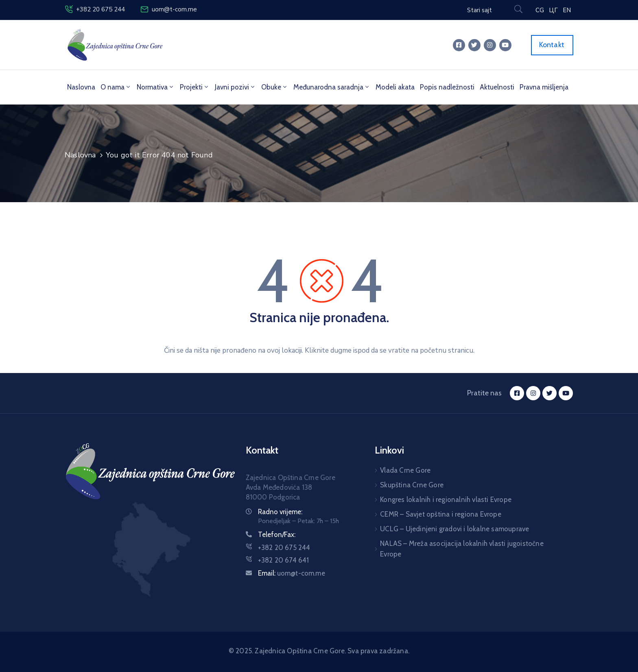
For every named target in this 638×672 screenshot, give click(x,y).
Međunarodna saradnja (332, 87)
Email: (292, 573)
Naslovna (81, 87)
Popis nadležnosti (447, 87)
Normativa (156, 87)
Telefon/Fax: (277, 535)
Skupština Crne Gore (412, 485)
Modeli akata (395, 87)
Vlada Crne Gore (405, 470)
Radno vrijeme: (280, 512)
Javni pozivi (235, 87)
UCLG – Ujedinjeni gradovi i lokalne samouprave (454, 529)
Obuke (275, 87)
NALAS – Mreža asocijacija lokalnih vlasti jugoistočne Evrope (462, 549)
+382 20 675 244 (101, 9)
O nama (116, 87)
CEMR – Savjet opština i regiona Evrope (441, 514)
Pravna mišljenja (544, 87)
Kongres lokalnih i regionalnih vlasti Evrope (446, 500)
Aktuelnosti (497, 87)
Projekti (195, 87)
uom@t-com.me (174, 9)
